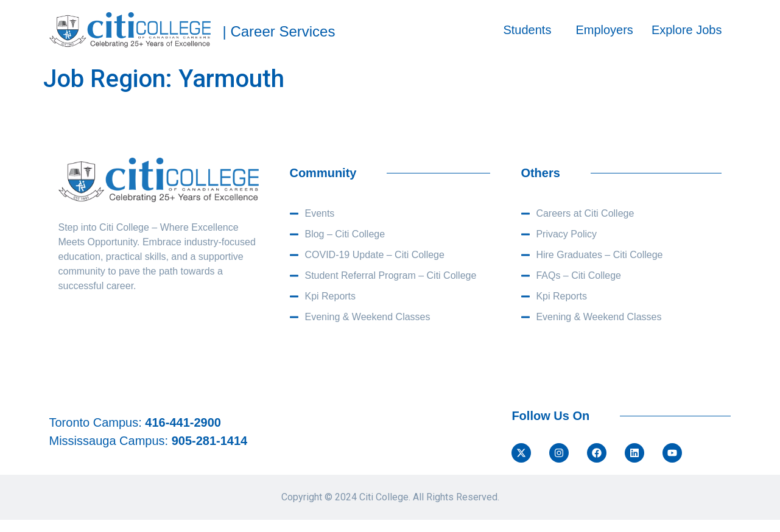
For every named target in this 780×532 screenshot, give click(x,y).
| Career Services (279, 31)
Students (527, 30)
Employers (604, 30)
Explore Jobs (687, 30)
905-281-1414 (210, 441)
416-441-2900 (183, 422)
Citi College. (385, 497)
